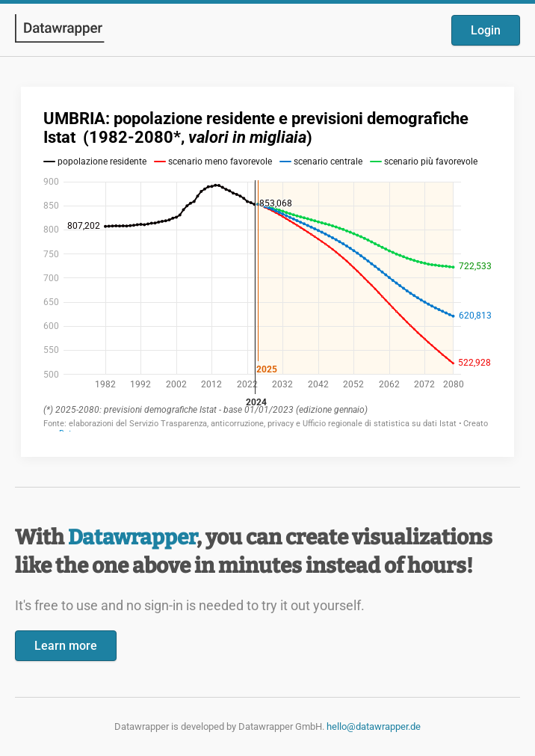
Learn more (66, 646)
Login (486, 30)
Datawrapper (132, 537)
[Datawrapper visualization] (267, 270)
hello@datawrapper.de (374, 726)
